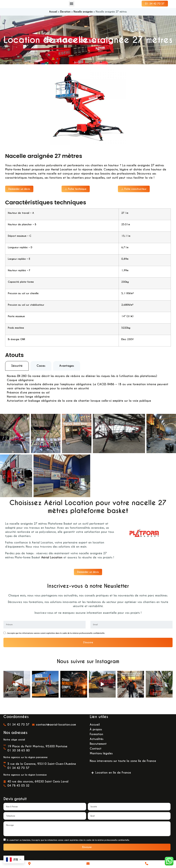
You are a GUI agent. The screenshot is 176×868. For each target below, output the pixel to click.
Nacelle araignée (83, 16)
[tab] (17, 371)
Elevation (65, 16)
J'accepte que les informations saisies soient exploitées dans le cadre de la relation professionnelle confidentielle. (56, 640)
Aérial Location (52, 563)
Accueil (53, 16)
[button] (72, 6)
